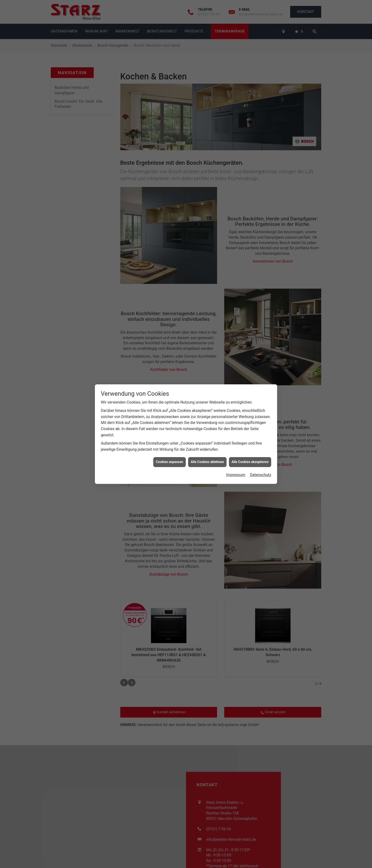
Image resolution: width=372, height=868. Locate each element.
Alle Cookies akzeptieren (250, 453)
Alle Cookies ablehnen (207, 453)
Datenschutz (261, 466)
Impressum (236, 466)
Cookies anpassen (170, 453)
